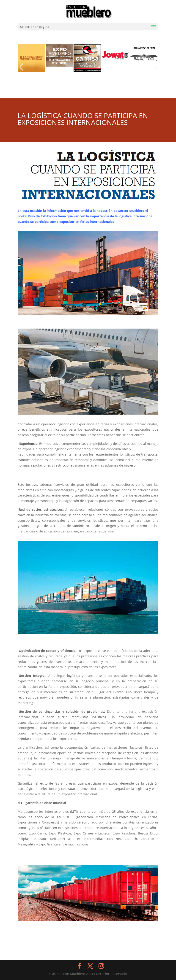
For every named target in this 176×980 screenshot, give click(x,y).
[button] (21, 67)
